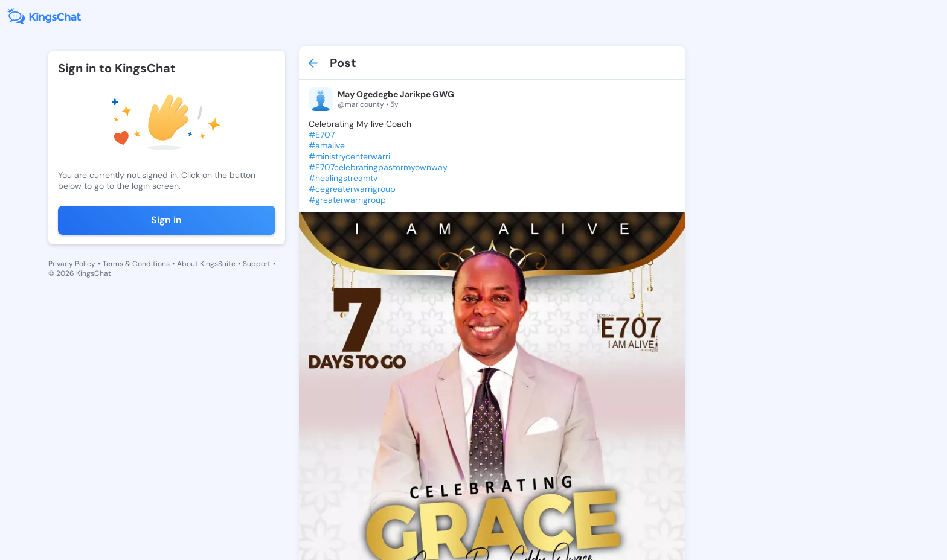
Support (257, 264)
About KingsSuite (206, 264)
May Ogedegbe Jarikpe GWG (396, 94)
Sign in (166, 220)
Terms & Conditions (136, 264)
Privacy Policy (72, 264)
